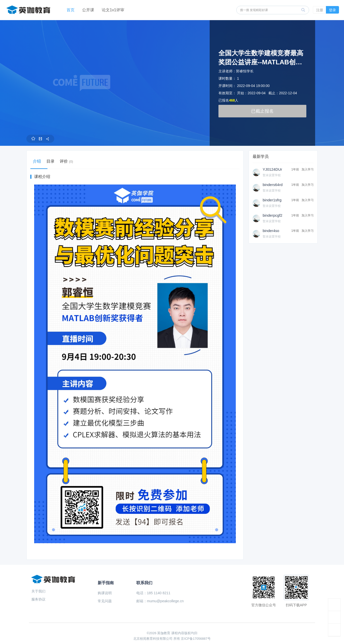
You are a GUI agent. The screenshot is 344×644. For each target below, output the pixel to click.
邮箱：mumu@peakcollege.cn (160, 601)
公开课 (88, 10)
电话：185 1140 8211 (153, 593)
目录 (56, 161)
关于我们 (38, 591)
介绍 (39, 161)
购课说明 (105, 593)
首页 (71, 10)
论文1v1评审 (113, 10)
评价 (76, 161)
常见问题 (105, 601)
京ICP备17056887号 (196, 639)
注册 (320, 10)
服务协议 (38, 599)
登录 (332, 10)
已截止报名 (262, 111)
